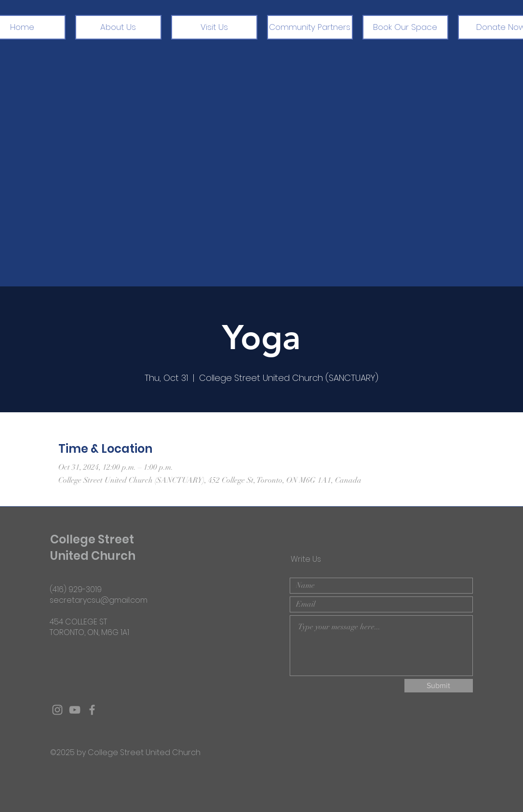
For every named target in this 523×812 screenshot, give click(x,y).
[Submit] (439, 686)
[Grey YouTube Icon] (75, 710)
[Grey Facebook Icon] (92, 710)
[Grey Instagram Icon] (57, 710)
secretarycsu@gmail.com (99, 600)
